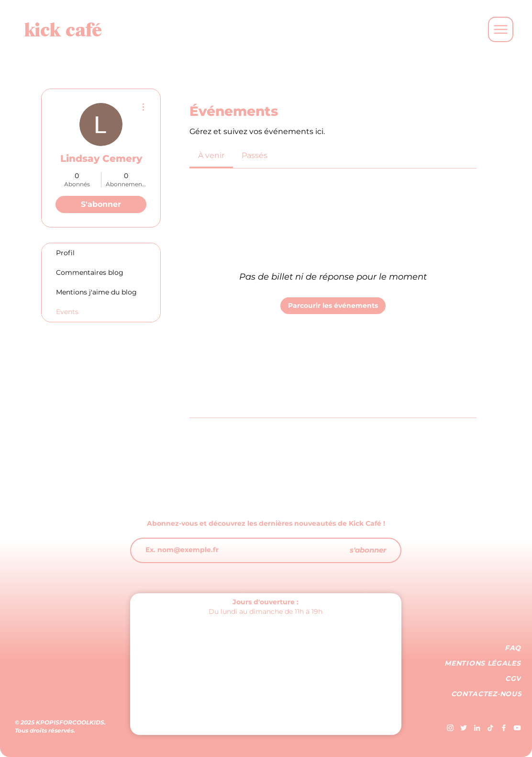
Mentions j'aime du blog (96, 292)
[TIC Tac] (490, 728)
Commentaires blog (90, 272)
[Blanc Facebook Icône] (504, 728)
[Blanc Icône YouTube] (517, 728)
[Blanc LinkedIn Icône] (477, 728)
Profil (65, 253)
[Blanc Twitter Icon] (464, 728)
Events (67, 312)
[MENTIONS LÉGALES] (484, 663)
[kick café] (63, 29)
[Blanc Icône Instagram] (450, 728)
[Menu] (501, 29)
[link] (211, 155)
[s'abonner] (368, 550)
